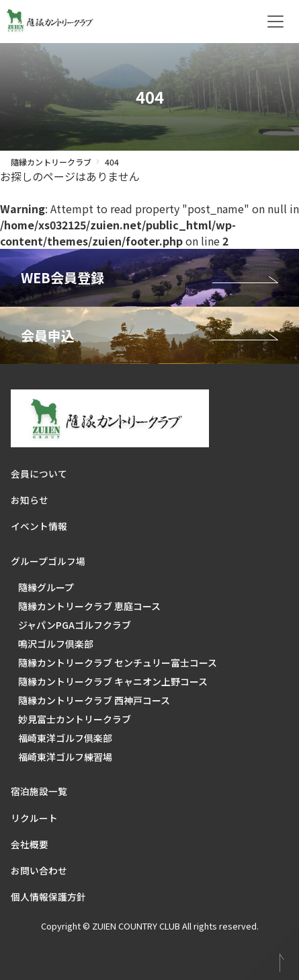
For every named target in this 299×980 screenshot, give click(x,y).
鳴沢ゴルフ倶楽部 (56, 644)
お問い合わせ (39, 870)
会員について (39, 474)
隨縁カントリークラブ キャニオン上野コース (113, 681)
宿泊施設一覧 (39, 791)
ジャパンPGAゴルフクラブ (75, 625)
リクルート (34, 818)
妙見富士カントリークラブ (75, 719)
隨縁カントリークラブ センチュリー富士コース (118, 663)
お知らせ (30, 500)
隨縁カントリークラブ (51, 162)
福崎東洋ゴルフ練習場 (65, 757)
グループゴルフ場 (48, 561)
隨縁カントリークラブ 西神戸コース (94, 700)
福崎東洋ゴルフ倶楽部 (65, 738)
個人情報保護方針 (48, 897)
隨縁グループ (46, 587)
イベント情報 (39, 526)
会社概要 (30, 844)
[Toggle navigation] (275, 22)
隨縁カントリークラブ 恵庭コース (89, 606)
